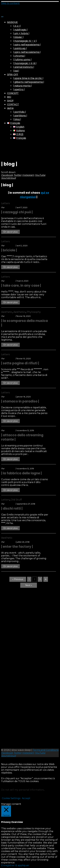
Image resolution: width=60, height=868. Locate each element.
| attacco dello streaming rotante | (22, 437)
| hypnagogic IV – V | (25, 41)
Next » (29, 585)
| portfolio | (20, 112)
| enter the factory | (17, 547)
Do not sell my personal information (22, 790)
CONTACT (13, 104)
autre (10, 108)
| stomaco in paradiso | (20, 401)
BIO (9, 97)
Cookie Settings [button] (11, 798)
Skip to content (10, 3)
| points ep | (20, 48)
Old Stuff (16, 500)
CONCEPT (13, 93)
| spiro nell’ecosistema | (27, 52)
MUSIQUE (12, 22)
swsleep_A (10, 207)
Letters (5, 203)
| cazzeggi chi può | (17, 212)
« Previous (18, 579)
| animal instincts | (24, 67)
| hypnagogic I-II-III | (25, 63)
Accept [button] (26, 798)
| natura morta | (22, 86)
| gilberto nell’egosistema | (29, 82)
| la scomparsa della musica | (24, 323)
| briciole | (9, 250)
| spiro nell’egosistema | (27, 45)
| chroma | (19, 56)
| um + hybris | (21, 33)
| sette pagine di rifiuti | (20, 363)
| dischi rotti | (12, 509)
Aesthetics (20, 312)
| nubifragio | (20, 30)
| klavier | (18, 37)
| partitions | (20, 116)
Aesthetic (7, 312)
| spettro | (19, 89)
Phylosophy (34, 312)
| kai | (16, 71)
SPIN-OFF (13, 75)
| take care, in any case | (21, 286)
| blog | (17, 119)
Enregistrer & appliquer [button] (15, 865)
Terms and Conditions (46, 750)
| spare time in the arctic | (28, 78)
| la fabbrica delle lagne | (21, 473)
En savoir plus (10, 232)
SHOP (10, 101)
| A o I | (17, 26)
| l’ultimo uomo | (22, 60)
